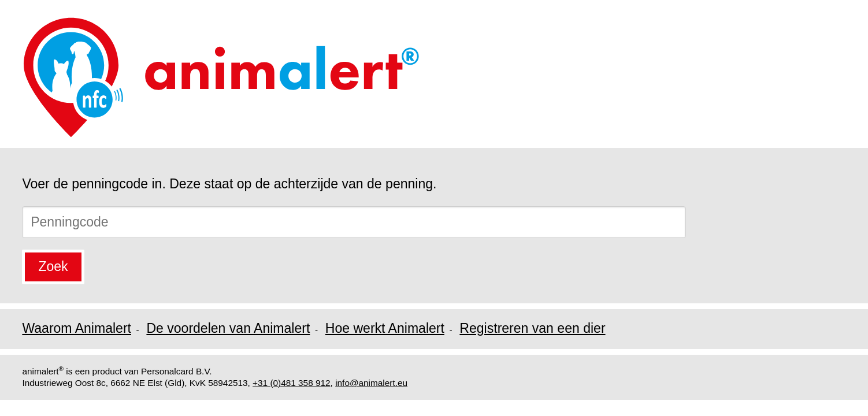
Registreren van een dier (532, 328)
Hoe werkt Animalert (385, 328)
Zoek (53, 266)
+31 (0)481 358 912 (292, 383)
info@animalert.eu (371, 383)
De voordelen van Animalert (228, 328)
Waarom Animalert (77, 328)
